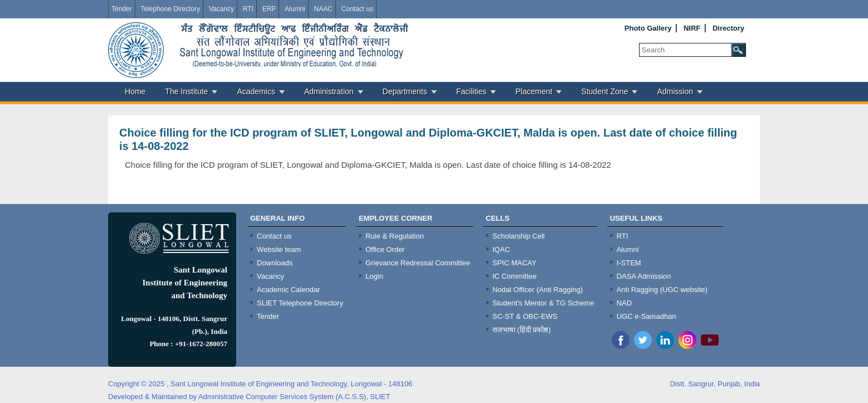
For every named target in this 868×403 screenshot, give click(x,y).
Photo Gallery (648, 28)
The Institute (186, 91)
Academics (256, 91)
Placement (534, 91)
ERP (269, 9)
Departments (405, 91)
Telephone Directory (170, 9)
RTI (248, 9)
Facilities (471, 91)
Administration (329, 91)
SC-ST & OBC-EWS (525, 316)
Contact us (357, 9)
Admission (675, 91)
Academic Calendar (288, 290)
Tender (122, 9)
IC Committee (515, 276)
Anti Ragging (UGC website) (662, 290)
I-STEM (629, 263)
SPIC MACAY (515, 263)
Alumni (295, 9)
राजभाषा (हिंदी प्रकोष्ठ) (522, 330)
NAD (624, 303)
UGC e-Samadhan (647, 316)
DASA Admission (644, 276)
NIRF (692, 28)
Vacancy (221, 9)
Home (135, 91)
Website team (279, 249)
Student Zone (604, 91)
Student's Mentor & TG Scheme (543, 303)
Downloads (275, 263)
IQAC (501, 249)
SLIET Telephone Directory (300, 303)
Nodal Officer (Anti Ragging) (538, 290)
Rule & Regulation (395, 236)
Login (374, 276)
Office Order (385, 249)
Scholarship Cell (519, 236)
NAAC (323, 9)
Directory (728, 28)
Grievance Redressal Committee (418, 263)
